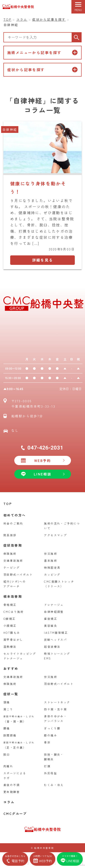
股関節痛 (10, 735)
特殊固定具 (52, 567)
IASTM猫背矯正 (56, 633)
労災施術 (51, 553)
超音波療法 (52, 646)
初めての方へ (15, 515)
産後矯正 (51, 619)
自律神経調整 (54, 612)
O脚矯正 (10, 619)
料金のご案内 (13, 523)
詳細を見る (43, 260)
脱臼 (7, 754)
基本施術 (51, 560)
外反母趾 (51, 773)
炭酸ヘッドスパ (55, 640)
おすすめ (11, 668)
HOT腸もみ (12, 633)
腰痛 (7, 728)
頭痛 (7, 702)
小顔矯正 (10, 626)
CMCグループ (15, 813)
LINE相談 (42, 474)
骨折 (47, 742)
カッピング (52, 574)
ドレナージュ (54, 605)
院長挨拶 (10, 535)
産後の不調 (12, 785)
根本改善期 (13, 596)
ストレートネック (57, 702)
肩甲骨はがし (13, 640)
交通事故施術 (13, 560)
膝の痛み (51, 735)
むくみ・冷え (54, 785)
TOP (8, 504)
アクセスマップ (55, 535)
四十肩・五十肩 (55, 709)
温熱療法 (10, 646)
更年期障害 (12, 792)
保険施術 (10, 553)
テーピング (12, 567)
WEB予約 (42, 460)
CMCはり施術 (14, 612)
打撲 (47, 766)
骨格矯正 (10, 605)
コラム (9, 802)
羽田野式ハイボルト (18, 574)
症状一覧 (11, 694)
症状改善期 (13, 545)
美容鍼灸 (51, 626)
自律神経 (10, 130)
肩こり (8, 709)
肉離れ (8, 766)
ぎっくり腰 (52, 728)
